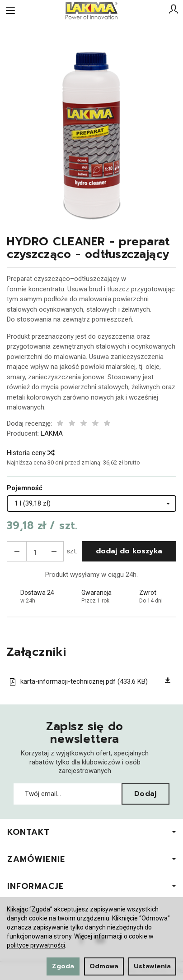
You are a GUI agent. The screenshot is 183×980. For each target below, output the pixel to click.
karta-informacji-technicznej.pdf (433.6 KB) (78, 681)
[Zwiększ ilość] (17, 551)
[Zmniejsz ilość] (54, 551)
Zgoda (63, 966)
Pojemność (25, 488)
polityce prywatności (36, 945)
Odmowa (104, 966)
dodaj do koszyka (129, 551)
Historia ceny (30, 453)
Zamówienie (91, 859)
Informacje (91, 886)
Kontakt (91, 832)
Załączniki (37, 653)
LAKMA (52, 433)
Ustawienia (152, 966)
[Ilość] (35, 551)
